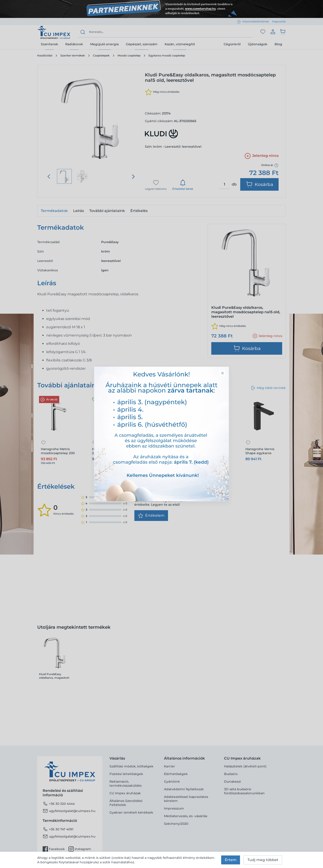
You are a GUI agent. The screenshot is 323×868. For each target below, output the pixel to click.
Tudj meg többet (263, 860)
